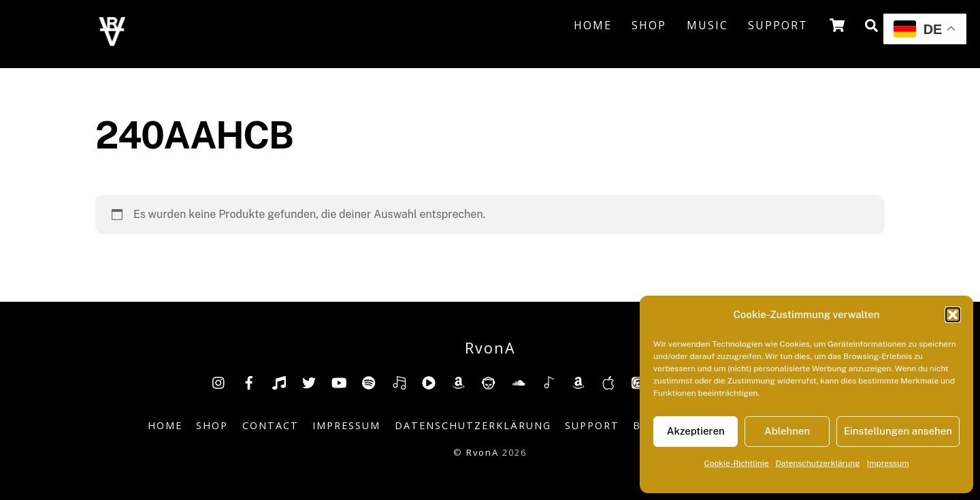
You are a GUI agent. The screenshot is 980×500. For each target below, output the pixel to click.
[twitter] (309, 382)
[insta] (219, 382)
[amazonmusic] (578, 382)
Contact (271, 425)
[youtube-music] (429, 382)
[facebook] (249, 382)
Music (707, 25)
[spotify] (369, 382)
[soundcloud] (519, 382)
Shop (649, 25)
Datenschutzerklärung (818, 463)
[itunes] (638, 382)
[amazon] (459, 382)
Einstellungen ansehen (898, 431)
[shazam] (549, 382)
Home (593, 25)
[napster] (489, 382)
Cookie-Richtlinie (736, 463)
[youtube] (339, 382)
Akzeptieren (696, 431)
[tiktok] (279, 382)
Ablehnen (787, 431)
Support (778, 25)
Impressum (888, 463)
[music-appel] (608, 382)
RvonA (483, 452)
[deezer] (399, 382)
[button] (953, 315)
